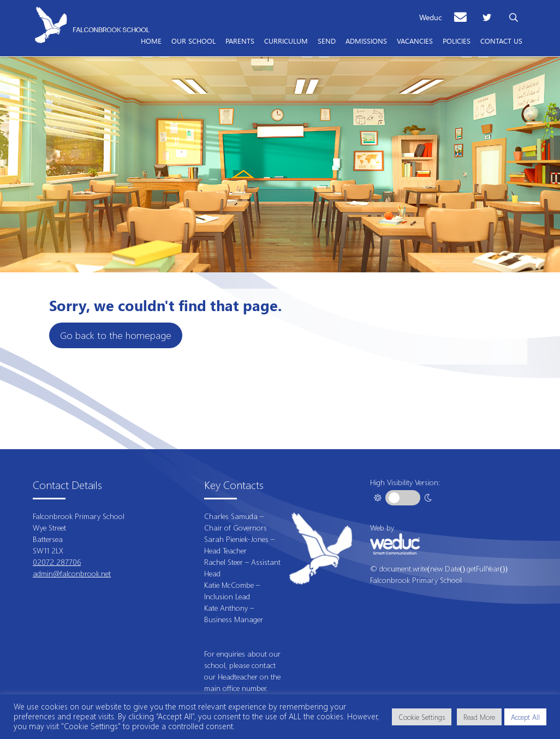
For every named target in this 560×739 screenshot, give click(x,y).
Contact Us (501, 40)
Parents (240, 40)
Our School (193, 40)
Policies (457, 40)
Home (151, 40)
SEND (327, 40)
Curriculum (286, 40)
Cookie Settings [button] (422, 717)
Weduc (430, 17)
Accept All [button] (525, 717)
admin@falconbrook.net (72, 573)
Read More (479, 717)
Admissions (366, 40)
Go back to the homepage (116, 335)
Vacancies (415, 40)
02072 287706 (57, 562)
